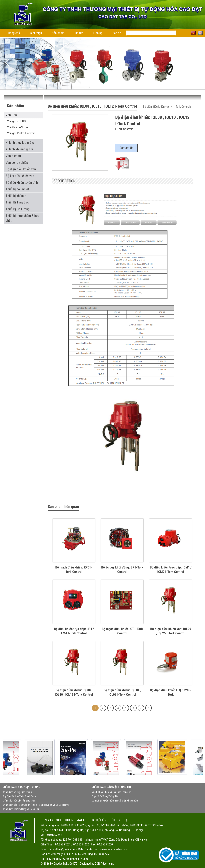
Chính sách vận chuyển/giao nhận (19, 801)
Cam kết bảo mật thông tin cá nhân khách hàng (115, 801)
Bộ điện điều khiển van (156, 107)
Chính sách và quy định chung (17, 792)
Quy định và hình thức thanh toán (19, 796)
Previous (7, 63)
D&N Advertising (104, 864)
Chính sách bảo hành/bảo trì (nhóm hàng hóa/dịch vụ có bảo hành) (36, 805)
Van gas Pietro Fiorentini (22, 133)
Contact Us (126, 148)
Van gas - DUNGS (17, 121)
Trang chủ (14, 33)
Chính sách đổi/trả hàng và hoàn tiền (21, 809)
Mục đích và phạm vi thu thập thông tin (111, 792)
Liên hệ (98, 33)
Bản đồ (117, 33)
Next (198, 63)
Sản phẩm (58, 33)
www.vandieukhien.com (115, 849)
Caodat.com (92, 849)
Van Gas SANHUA (18, 127)
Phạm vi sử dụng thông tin (105, 796)
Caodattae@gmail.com (62, 849)
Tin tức (79, 33)
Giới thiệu (36, 33)
